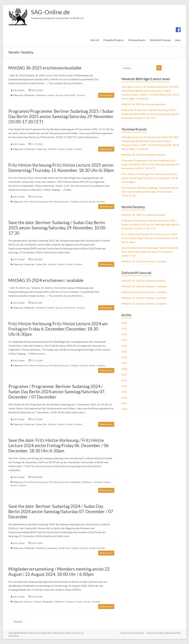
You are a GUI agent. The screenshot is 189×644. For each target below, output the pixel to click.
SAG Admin (19, 90)
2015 (124, 386)
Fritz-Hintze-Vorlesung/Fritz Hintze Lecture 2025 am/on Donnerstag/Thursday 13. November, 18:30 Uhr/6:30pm (61, 168)
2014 (124, 392)
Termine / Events (56, 149)
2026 (124, 323)
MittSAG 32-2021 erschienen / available (144, 298)
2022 (124, 346)
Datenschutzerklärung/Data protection (164, 633)
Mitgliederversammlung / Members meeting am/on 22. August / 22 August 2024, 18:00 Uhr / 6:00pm (59, 572)
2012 (124, 397)
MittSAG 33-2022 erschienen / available (144, 292)
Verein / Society (55, 95)
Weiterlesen (106, 95)
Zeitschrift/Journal (160, 40)
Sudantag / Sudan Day (35, 149)
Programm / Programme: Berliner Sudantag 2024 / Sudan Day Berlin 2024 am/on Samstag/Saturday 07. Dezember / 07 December (57, 392)
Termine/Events (137, 40)
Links (178, 40)
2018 (124, 369)
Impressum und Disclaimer (132, 633)
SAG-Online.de (50, 12)
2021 (124, 351)
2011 (124, 403)
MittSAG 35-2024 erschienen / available (46, 280)
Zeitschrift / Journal (74, 95)
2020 (124, 357)
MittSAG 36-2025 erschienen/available (45, 68)
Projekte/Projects (114, 40)
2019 (124, 363)
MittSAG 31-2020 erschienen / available (144, 304)
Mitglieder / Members (35, 95)
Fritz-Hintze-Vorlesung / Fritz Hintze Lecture (47, 202)
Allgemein (18, 95)
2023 (124, 340)
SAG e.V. (95, 40)
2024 (124, 334)
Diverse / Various (33, 602)
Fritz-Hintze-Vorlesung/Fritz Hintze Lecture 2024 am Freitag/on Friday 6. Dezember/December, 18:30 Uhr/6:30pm (58, 329)
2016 (124, 380)
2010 (124, 409)
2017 (124, 374)
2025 (124, 328)
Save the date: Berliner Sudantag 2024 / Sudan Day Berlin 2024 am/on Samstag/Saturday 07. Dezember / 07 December (61, 511)
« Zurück (17, 621)
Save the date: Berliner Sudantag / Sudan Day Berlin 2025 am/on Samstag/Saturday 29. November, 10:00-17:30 (57, 228)
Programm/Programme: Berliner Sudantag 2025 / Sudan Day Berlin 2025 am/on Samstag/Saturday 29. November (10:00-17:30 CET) (61, 116)
